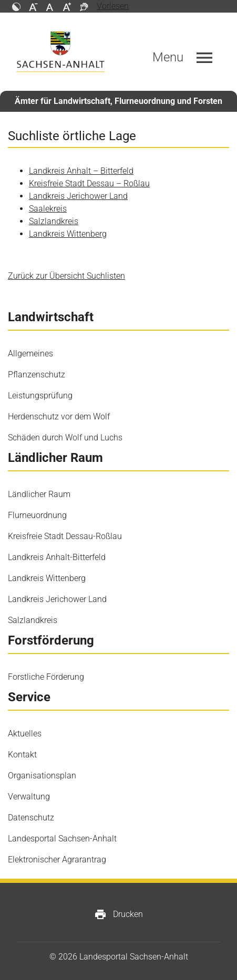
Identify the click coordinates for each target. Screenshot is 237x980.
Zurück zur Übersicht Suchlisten (66, 276)
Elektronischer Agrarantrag (57, 860)
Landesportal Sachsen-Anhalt (62, 839)
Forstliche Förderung (46, 677)
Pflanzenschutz (37, 375)
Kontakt (22, 755)
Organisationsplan (42, 776)
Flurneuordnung (37, 515)
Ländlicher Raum (39, 494)
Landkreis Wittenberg (68, 234)
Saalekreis (48, 209)
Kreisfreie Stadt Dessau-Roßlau (65, 536)
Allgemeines (30, 354)
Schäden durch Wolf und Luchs (65, 438)
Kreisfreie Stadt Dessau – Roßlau (89, 183)
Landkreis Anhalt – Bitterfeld (81, 171)
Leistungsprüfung (40, 396)
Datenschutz (31, 818)
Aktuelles (25, 734)
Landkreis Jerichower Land (78, 196)
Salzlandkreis (54, 221)
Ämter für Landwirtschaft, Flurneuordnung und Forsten (118, 101)
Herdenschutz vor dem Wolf (59, 417)
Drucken (118, 914)
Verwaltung (29, 797)
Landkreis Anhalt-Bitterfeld (57, 557)
